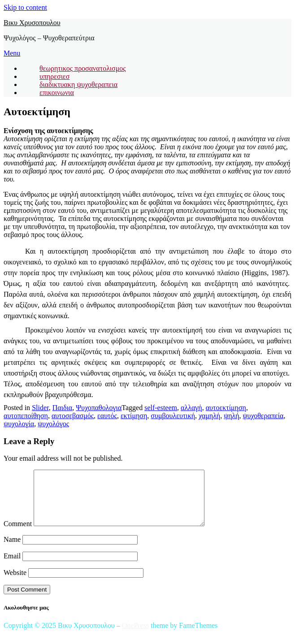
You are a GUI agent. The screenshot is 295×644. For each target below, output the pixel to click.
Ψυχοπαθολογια (99, 408)
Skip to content (25, 7)
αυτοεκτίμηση (226, 408)
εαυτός (107, 416)
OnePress (135, 636)
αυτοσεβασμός (73, 416)
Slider (40, 408)
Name (12, 550)
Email (12, 567)
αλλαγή (191, 408)
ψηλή (231, 416)
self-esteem (161, 408)
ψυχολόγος (53, 424)
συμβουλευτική (173, 416)
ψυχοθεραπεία (263, 416)
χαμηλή (209, 416)
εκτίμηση (134, 416)
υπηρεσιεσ (54, 76)
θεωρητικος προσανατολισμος (83, 68)
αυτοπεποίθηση (26, 416)
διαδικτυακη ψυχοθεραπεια (78, 84)
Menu (12, 53)
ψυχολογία (19, 424)
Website (15, 583)
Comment (18, 534)
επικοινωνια (57, 93)
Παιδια (62, 408)
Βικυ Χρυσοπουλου (32, 23)
